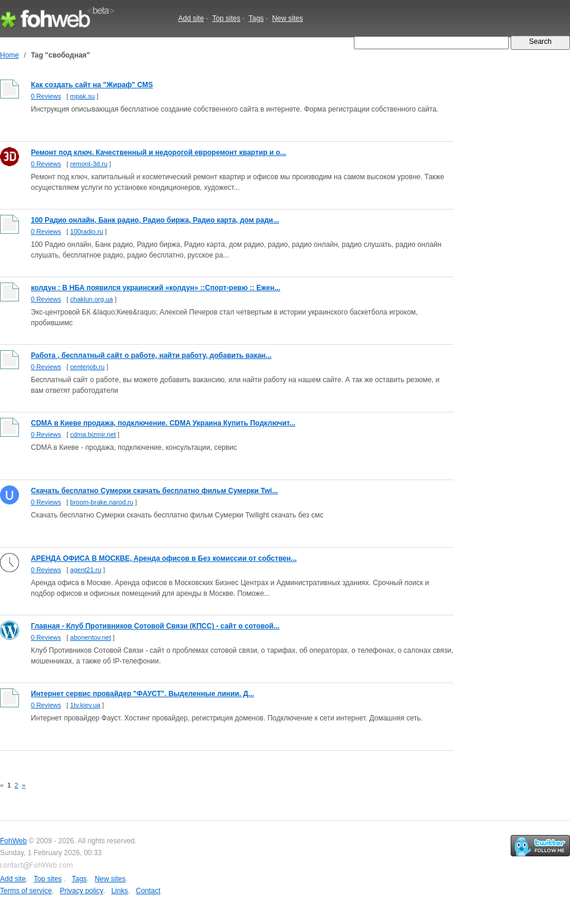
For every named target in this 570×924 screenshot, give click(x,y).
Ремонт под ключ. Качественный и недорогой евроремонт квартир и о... (159, 153)
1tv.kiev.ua (85, 705)
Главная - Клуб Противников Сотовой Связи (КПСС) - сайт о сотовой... (155, 626)
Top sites (226, 18)
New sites (287, 18)
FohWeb (13, 841)
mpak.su (83, 96)
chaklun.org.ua (91, 299)
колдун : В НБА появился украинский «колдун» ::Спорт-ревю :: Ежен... (156, 288)
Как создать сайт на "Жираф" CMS (92, 85)
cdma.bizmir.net (93, 434)
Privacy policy (82, 891)
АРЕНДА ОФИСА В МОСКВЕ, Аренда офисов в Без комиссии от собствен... (164, 558)
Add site (191, 18)
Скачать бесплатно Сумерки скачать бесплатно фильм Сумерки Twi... (154, 491)
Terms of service (26, 891)
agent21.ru (86, 570)
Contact (148, 891)
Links (119, 891)
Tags (256, 18)
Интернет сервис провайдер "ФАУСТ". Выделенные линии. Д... (142, 694)
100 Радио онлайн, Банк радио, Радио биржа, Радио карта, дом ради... (155, 220)
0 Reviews (46, 96)
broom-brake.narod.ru (102, 502)
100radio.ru (87, 231)
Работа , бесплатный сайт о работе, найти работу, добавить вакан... (151, 355)
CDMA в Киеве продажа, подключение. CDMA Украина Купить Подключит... (163, 423)
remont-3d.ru (89, 164)
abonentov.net (91, 637)
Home (9, 55)
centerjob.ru (87, 367)
